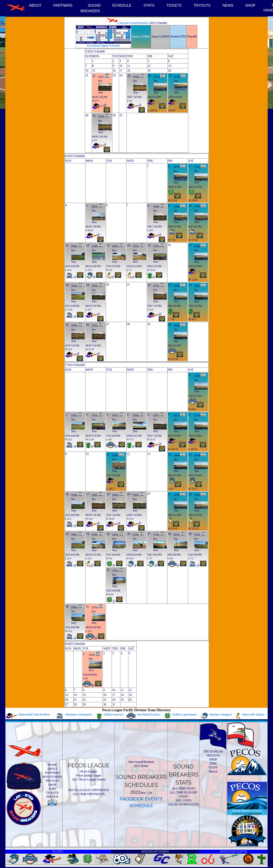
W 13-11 (151, 270)
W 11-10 (173, 359)
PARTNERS (63, 5)
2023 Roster (141, 766)
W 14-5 (69, 349)
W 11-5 (130, 519)
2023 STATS (184, 800)
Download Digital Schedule (103, 44)
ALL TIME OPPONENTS (89, 794)
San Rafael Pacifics (149, 714)
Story (101, 93)
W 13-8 (193, 280)
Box (100, 81)
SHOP (250, 5)
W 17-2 (130, 440)
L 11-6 (68, 559)
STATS (149, 5)
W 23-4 (172, 200)
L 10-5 (150, 230)
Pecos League (89, 771)
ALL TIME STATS (183, 788)
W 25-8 (193, 200)
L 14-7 (89, 310)
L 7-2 (129, 270)
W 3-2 (109, 270)
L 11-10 (69, 310)
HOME (52, 765)
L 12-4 (89, 559)
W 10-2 (130, 559)
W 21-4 (172, 528)
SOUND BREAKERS (91, 8)
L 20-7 (110, 489)
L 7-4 (171, 319)
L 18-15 (152, 110)
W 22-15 (151, 440)
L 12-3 (89, 631)
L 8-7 (95, 140)
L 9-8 (170, 559)
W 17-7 (96, 101)
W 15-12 (194, 528)
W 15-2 (69, 440)
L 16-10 (89, 230)
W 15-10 (90, 349)
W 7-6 (172, 240)
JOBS (52, 789)
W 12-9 (89, 519)
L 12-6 (150, 310)
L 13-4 (68, 270)
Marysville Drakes (253, 714)
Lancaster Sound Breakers (127, 23)
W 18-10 (110, 519)
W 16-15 (173, 449)
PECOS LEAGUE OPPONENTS (88, 790)
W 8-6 (192, 409)
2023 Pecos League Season (89, 779)
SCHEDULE (122, 5)
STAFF (213, 767)
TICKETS (174, 5)
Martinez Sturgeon (220, 714)
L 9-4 (129, 101)
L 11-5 (68, 519)
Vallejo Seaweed (113, 714)
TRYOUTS (202, 5)
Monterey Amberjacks (79, 714)
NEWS (228, 5)
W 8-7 (172, 110)
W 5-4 (109, 559)
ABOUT (35, 5)
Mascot (213, 771)
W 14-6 (110, 594)
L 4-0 (85, 679)
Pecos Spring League (88, 775)
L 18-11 (193, 449)
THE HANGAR (213, 751)
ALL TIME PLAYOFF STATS (184, 794)
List (149, 793)
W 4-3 (192, 319)
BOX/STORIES (52, 777)
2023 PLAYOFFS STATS (184, 804)
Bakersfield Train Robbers (34, 714)
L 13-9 (89, 270)
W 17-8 (193, 240)
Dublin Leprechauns (184, 714)
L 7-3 (150, 559)
